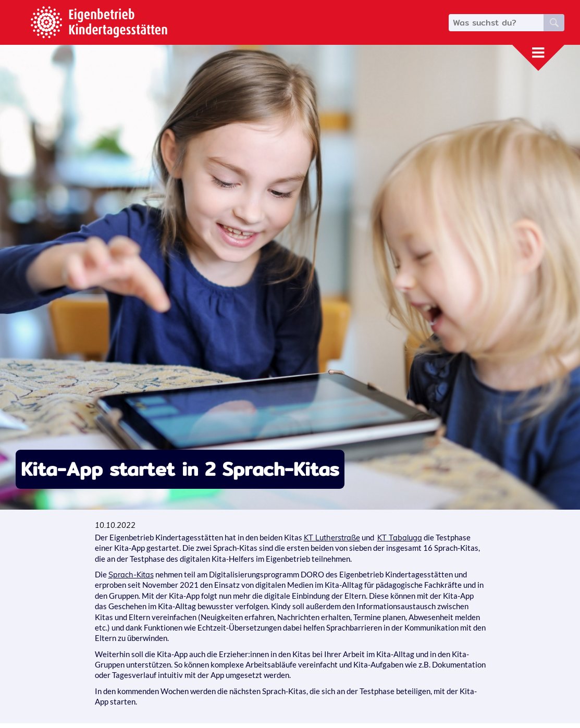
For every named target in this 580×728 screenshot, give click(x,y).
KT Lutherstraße (332, 538)
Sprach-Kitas (131, 575)
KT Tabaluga (400, 538)
